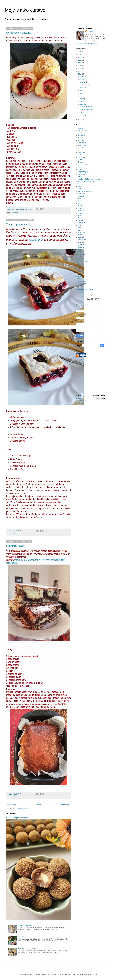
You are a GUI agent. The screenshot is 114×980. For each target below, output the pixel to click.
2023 (80, 60)
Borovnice (81, 140)
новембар (83, 79)
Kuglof (80, 169)
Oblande (80, 189)
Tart (79, 264)
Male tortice (81, 174)
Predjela (80, 220)
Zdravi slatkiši (82, 284)
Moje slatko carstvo (25, 10)
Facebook (81, 401)
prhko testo (81, 223)
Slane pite (81, 242)
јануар (82, 116)
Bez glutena (82, 133)
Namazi (80, 184)
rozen (80, 230)
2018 (80, 74)
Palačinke (81, 196)
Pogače (80, 208)
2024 (80, 57)
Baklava (80, 128)
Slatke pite (22, 534)
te (78, 269)
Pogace (80, 206)
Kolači (80, 160)
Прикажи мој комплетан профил (87, 43)
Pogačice (81, 211)
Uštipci (80, 276)
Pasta (80, 199)
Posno (80, 216)
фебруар (83, 104)
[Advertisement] (91, 376)
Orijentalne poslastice (85, 191)
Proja (79, 225)
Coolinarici (36, 240)
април (82, 99)
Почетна (38, 805)
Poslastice (15, 212)
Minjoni (80, 177)
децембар (83, 77)
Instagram (81, 403)
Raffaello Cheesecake (25, 925)
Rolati (80, 228)
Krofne (80, 167)
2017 (80, 119)
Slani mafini (81, 245)
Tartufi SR (81, 266)
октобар (83, 82)
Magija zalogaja (83, 172)
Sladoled (81, 235)
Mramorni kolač (15, 546)
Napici (80, 186)
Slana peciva (82, 240)
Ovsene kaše (82, 194)
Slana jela (81, 237)
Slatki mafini (82, 254)
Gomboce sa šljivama (19, 33)
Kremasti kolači (83, 165)
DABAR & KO (82, 143)
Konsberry (81, 162)
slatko (80, 257)
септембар (84, 85)
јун (81, 93)
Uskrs (80, 274)
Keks (79, 155)
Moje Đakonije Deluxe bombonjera (89, 179)
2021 (80, 66)
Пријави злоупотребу (85, 289)
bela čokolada (82, 131)
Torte (79, 271)
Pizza (80, 203)
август (82, 88)
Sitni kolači (81, 233)
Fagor (80, 150)
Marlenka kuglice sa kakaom (17, 818)
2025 (80, 55)
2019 (80, 71)
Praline (80, 218)
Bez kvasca (81, 135)
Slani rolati (81, 247)
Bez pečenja (82, 138)
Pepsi (80, 201)
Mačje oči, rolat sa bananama (27, 949)
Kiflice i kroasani (83, 157)
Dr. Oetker (81, 148)
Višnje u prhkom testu (19, 224)
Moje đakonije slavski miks (86, 182)
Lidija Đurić (92, 31)
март (82, 102)
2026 (80, 52)
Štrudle (80, 259)
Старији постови (65, 805)
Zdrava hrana (82, 281)
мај (81, 96)
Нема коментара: (26, 209)
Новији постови (12, 805)
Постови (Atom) (23, 808)
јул (81, 90)
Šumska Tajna (82, 262)
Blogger (94, 974)
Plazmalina (21, 937)
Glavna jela (81, 152)
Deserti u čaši (82, 145)
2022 (80, 63)
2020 (80, 69)
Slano (80, 249)
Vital (79, 279)
